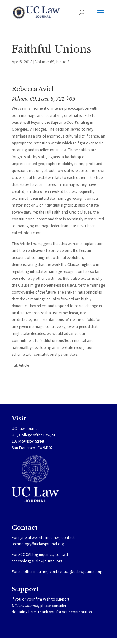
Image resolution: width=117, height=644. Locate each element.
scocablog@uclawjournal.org (37, 561)
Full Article (20, 365)
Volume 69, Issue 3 (52, 62)
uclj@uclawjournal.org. (83, 572)
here (32, 612)
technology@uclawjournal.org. (38, 544)
